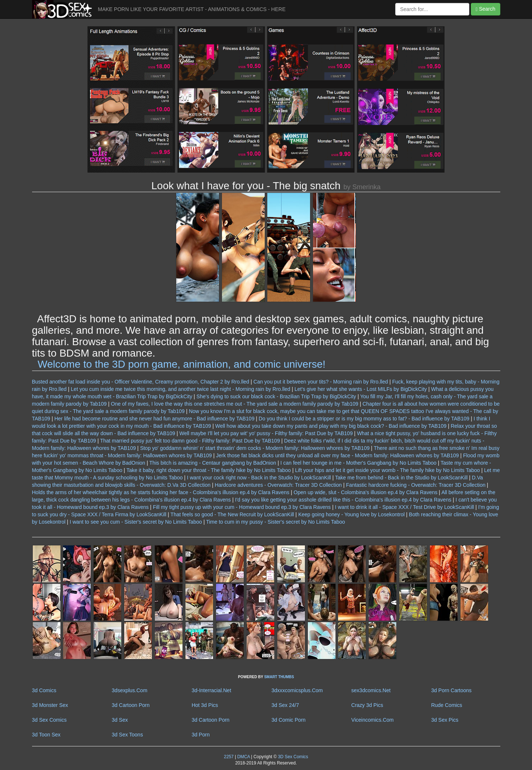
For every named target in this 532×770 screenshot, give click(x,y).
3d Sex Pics (445, 720)
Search (485, 9)
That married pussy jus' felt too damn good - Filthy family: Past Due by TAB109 (190, 441)
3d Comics (44, 690)
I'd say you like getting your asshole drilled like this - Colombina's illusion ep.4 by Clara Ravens (343, 500)
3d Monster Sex (50, 705)
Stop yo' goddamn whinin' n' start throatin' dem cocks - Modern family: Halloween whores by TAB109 (255, 448)
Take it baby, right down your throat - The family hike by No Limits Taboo (209, 470)
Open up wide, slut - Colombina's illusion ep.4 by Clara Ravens (365, 492)
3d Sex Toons (127, 735)
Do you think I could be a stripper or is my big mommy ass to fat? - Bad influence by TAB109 (364, 419)
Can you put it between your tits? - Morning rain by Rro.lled (321, 382)
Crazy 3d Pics (367, 705)
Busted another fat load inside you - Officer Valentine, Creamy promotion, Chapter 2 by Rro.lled (141, 382)
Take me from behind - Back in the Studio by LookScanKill (401, 478)
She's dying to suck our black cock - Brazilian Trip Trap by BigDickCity (276, 396)
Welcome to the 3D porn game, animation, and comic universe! (182, 364)
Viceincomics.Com (373, 720)
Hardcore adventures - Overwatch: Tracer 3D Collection (278, 485)
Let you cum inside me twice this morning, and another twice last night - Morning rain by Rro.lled (180, 389)
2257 (229, 757)
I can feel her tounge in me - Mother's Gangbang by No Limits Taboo (358, 463)
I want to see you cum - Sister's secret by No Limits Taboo (136, 522)
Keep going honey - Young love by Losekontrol (352, 514)
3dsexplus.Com (130, 690)
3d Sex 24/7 (285, 705)
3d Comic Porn (288, 720)
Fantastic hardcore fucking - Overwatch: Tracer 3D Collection (416, 485)
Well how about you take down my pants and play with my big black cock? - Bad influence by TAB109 (331, 426)
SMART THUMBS (279, 677)
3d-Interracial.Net (211, 690)
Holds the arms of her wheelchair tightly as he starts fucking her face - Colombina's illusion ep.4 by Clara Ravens (161, 492)
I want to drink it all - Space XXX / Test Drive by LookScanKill (405, 507)
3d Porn (201, 735)
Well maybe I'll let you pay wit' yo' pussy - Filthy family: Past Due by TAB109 (266, 433)
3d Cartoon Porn (131, 705)
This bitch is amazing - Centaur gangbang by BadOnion (213, 463)
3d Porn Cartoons (451, 690)
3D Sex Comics (292, 757)
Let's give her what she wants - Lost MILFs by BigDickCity (361, 389)
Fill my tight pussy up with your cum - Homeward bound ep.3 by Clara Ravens (242, 507)
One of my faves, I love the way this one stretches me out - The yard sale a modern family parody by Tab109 (235, 404)
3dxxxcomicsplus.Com (297, 690)
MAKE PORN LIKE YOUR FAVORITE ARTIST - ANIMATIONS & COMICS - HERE (192, 9)
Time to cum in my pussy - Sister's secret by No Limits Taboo (276, 522)
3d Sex (120, 720)
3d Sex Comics (49, 720)
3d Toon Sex (46, 735)
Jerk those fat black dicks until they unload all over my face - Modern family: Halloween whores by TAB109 (338, 455)
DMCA (243, 757)
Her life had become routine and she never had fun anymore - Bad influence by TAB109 (154, 419)
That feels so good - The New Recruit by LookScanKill (232, 514)
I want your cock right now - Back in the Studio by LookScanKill (259, 478)
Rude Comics (446, 705)
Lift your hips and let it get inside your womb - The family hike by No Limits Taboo (387, 470)
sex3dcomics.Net (371, 690)
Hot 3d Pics (205, 705)
